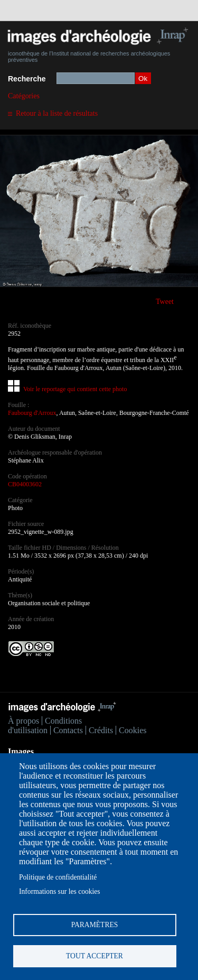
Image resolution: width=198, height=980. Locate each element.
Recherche (27, 79)
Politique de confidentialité (58, 877)
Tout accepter (95, 956)
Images (21, 751)
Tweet (165, 302)
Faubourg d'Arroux (32, 413)
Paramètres (95, 925)
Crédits (101, 730)
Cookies (133, 730)
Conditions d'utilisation (45, 725)
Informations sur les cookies (60, 891)
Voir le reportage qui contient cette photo (75, 389)
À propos (23, 721)
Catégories (24, 96)
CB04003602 (25, 484)
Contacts (68, 730)
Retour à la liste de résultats (57, 113)
